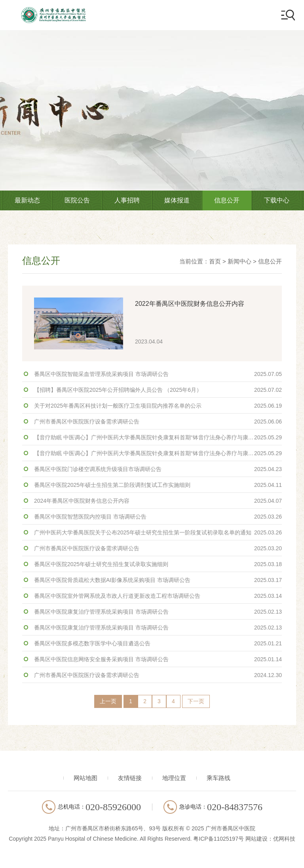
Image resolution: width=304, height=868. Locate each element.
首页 (215, 261)
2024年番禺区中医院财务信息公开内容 (158, 501)
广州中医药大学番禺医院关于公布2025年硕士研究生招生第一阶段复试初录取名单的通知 (158, 532)
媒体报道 (177, 200)
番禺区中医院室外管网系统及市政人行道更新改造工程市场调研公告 (158, 596)
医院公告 (77, 200)
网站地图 (85, 778)
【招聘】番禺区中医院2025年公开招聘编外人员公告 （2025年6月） (158, 390)
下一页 (198, 702)
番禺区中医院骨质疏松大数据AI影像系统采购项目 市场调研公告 (158, 580)
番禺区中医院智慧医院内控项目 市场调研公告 (158, 517)
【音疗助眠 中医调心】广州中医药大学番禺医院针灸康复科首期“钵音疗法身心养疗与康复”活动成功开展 (158, 437)
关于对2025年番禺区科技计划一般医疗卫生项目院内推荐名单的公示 (158, 406)
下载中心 (277, 200)
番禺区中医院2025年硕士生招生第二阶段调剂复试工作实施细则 (158, 485)
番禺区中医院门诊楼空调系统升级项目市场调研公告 (158, 469)
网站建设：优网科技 (270, 839)
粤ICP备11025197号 (218, 839)
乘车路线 (218, 778)
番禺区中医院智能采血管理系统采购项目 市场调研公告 (158, 374)
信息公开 (227, 200)
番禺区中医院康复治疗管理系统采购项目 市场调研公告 (158, 612)
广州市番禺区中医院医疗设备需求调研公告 (158, 422)
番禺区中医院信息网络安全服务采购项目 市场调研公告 (158, 659)
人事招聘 (127, 200)
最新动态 (27, 200)
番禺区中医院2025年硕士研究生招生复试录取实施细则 (158, 564)
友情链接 (130, 778)
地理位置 (174, 778)
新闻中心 (239, 261)
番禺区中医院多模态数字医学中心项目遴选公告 (158, 643)
